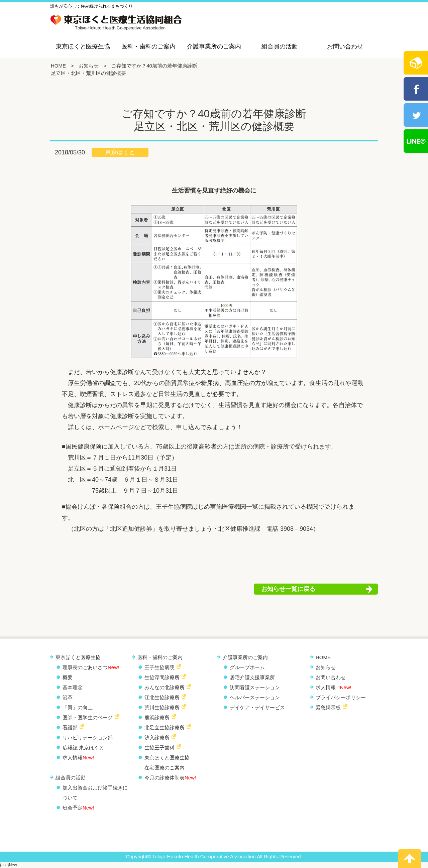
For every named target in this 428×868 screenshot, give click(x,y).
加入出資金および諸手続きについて (95, 793)
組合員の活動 (280, 46)
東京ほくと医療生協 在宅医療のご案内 (167, 763)
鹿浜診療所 (157, 717)
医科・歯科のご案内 (148, 46)
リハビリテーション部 (88, 737)
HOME (58, 66)
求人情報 (78, 758)
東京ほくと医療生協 (83, 46)
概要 (68, 677)
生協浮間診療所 (162, 677)
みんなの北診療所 (165, 687)
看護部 (70, 727)
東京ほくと (120, 152)
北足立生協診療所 (165, 727)
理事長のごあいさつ (91, 667)
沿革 (68, 697)
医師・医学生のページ (88, 717)
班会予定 (78, 808)
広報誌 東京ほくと (83, 748)
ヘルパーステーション (255, 697)
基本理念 (73, 687)
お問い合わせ (345, 46)
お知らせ (89, 66)
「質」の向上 (78, 707)
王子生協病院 (159, 667)
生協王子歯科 (159, 748)
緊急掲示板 (328, 707)
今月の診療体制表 (170, 778)
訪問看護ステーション (255, 687)
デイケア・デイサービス (257, 707)
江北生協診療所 (162, 697)
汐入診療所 (157, 737)
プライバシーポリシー (341, 697)
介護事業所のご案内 (214, 46)
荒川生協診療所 (162, 707)
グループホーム (247, 667)
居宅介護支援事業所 (252, 677)
